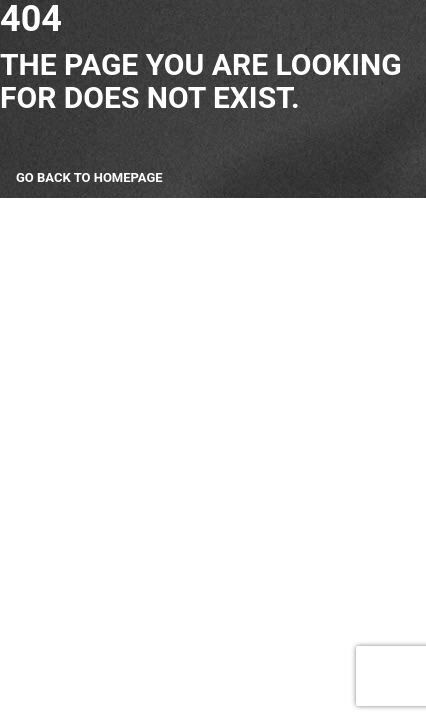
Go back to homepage (89, 177)
